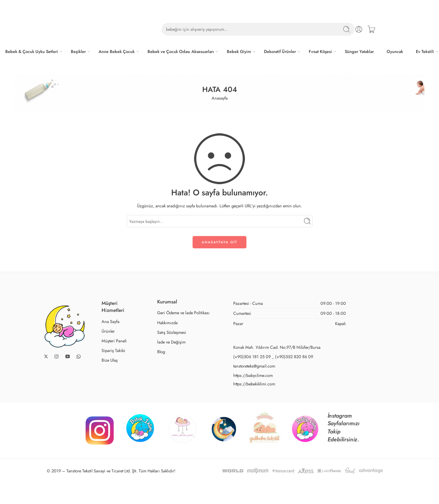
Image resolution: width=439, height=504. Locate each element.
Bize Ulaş (110, 360)
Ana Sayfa (110, 321)
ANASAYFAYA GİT (220, 242)
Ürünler (108, 331)
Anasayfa (220, 98)
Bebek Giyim (239, 51)
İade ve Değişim (171, 342)
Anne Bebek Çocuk (117, 51)
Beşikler (78, 51)
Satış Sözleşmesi (172, 332)
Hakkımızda (167, 323)
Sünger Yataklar (359, 51)
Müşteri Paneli (114, 341)
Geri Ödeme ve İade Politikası (183, 313)
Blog (161, 352)
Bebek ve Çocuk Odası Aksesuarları (181, 51)
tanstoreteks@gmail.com (254, 366)
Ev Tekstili (425, 51)
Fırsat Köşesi (320, 51)
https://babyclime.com (253, 375)
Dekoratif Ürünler (280, 51)
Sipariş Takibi (113, 350)
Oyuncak (395, 51)
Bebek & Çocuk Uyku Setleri (32, 51)
